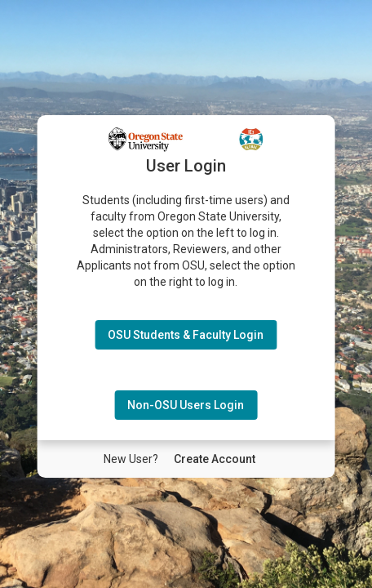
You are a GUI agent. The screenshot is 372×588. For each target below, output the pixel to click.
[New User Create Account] (215, 459)
